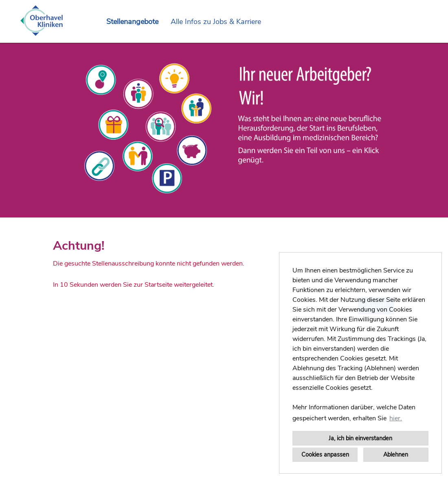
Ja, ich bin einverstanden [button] (360, 438)
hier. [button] (396, 418)
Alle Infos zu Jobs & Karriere (216, 22)
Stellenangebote (132, 22)
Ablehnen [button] (396, 455)
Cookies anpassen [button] (325, 455)
